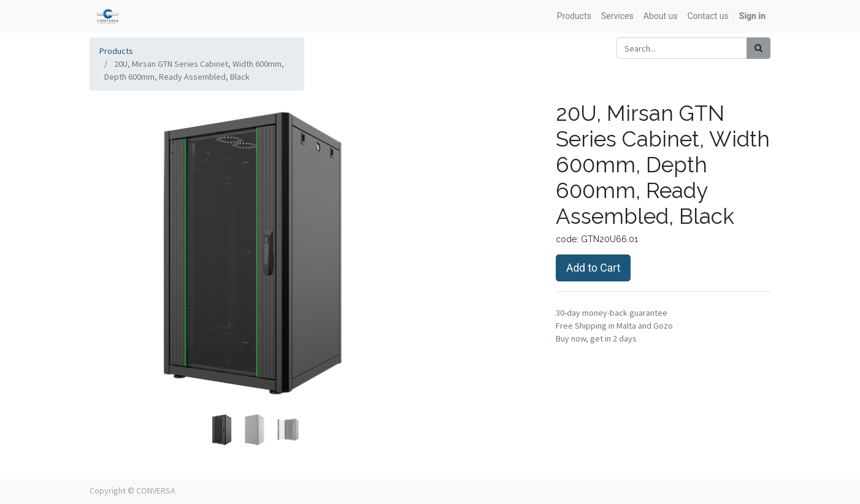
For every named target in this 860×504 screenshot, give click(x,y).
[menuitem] (574, 16)
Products (116, 51)
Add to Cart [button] (593, 268)
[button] (114, 223)
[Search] (758, 48)
